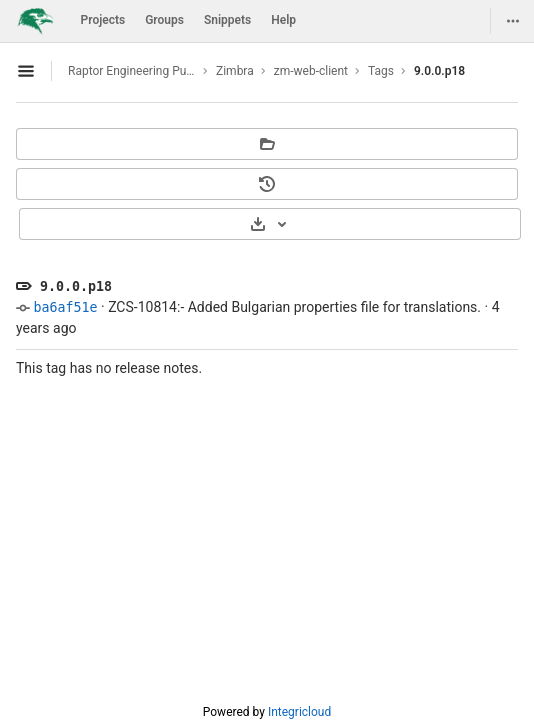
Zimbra (235, 71)
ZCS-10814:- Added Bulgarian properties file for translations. (294, 307)
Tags (381, 71)
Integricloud (299, 712)
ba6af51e (65, 307)
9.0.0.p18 (439, 71)
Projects (103, 20)
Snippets (227, 20)
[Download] (270, 224)
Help (283, 20)
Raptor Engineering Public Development (132, 71)
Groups (164, 20)
